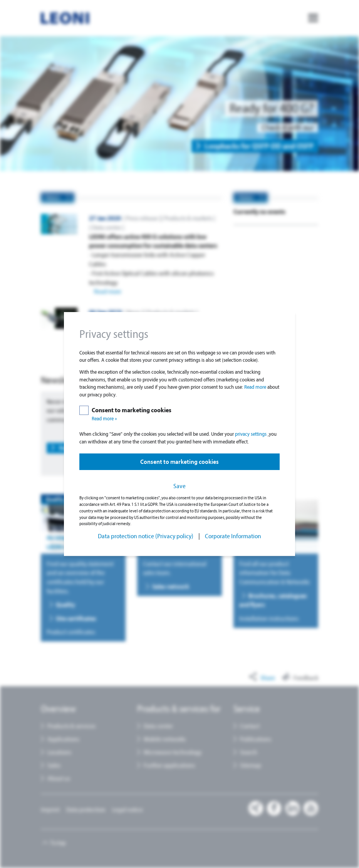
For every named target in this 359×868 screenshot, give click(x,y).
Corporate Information (233, 536)
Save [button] (179, 486)
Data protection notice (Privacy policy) (146, 536)
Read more (256, 387)
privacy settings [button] (251, 434)
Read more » (104, 419)
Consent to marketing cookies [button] (179, 462)
